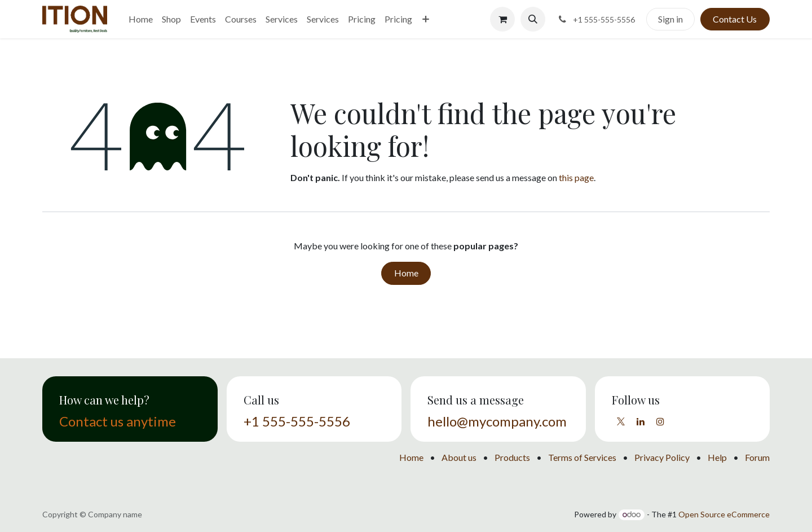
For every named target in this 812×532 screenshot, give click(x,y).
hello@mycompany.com (497, 421)
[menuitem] (141, 19)
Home (406, 273)
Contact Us (735, 19)
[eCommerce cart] (502, 19)
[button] (533, 19)
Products (512, 457)
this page (576, 177)
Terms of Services (582, 457)
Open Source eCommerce (724, 514)
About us (459, 457)
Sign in (670, 19)
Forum (757, 457)
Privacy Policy (662, 457)
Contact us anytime (118, 421)
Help (717, 457)
